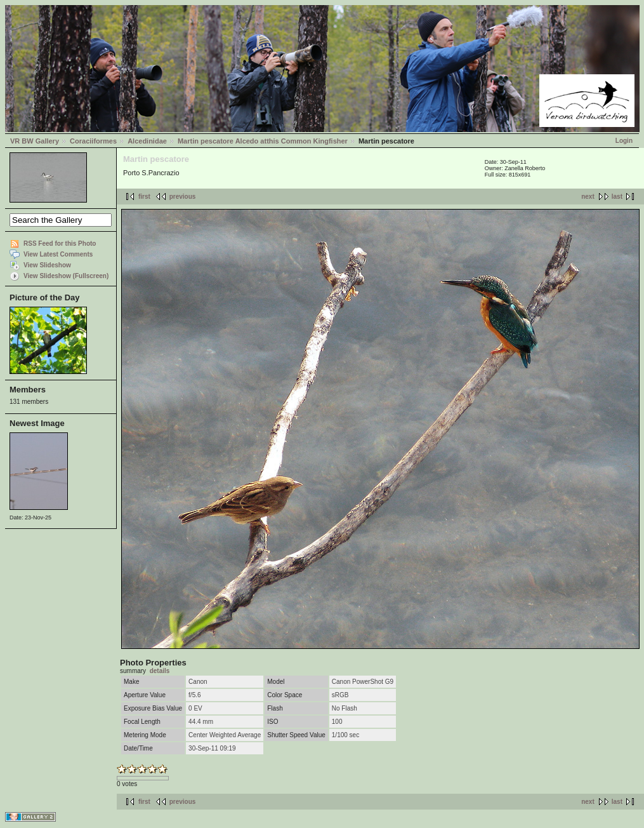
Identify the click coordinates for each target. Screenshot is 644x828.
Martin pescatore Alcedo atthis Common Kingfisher (263, 141)
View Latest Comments (58, 254)
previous (183, 197)
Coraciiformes (93, 141)
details (160, 671)
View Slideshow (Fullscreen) (66, 276)
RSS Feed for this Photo (60, 244)
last (617, 197)
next (588, 197)
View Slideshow (47, 265)
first (144, 197)
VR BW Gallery (35, 141)
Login (624, 141)
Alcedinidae (147, 141)
